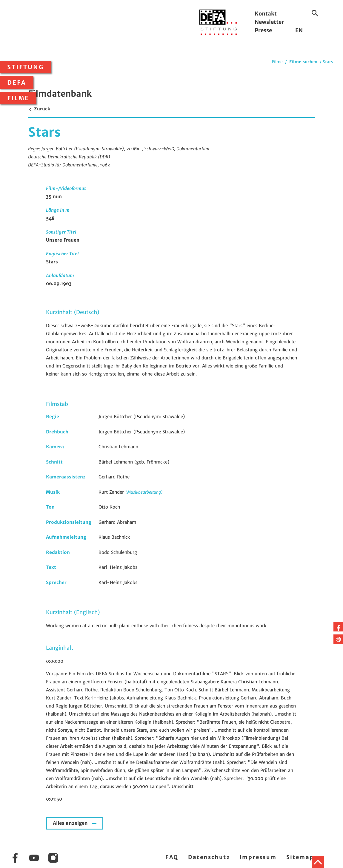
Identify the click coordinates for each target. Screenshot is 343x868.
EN (299, 30)
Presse (263, 30)
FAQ (172, 857)
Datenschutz (209, 857)
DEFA (17, 83)
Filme (18, 98)
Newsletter (269, 22)
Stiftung (26, 67)
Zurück (39, 109)
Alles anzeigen (71, 823)
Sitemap (300, 857)
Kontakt (266, 14)
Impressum (258, 857)
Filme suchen (303, 62)
